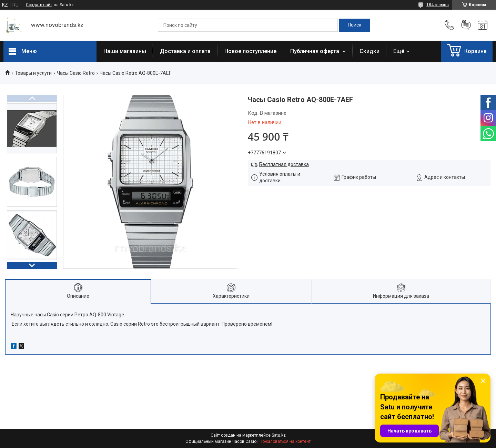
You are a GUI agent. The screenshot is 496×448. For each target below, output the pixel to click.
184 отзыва (438, 5)
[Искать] (355, 25)
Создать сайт (39, 5)
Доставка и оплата (185, 51)
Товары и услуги (33, 73)
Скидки (370, 51)
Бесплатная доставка (284, 164)
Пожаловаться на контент (285, 441)
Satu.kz (279, 435)
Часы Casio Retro (76, 73)
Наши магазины (125, 51)
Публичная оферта (315, 51)
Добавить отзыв (466, 25)
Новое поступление (250, 51)
